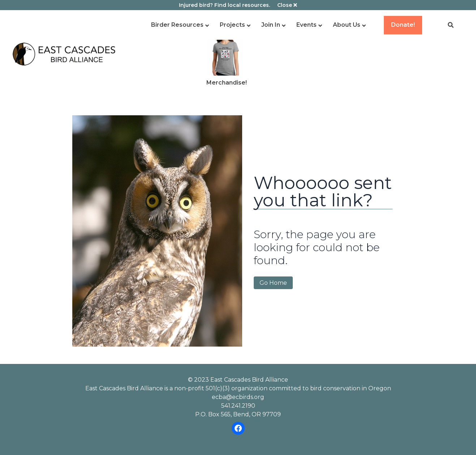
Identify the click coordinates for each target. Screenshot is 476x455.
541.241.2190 (238, 406)
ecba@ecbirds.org (238, 397)
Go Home (273, 283)
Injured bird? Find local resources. (224, 5)
